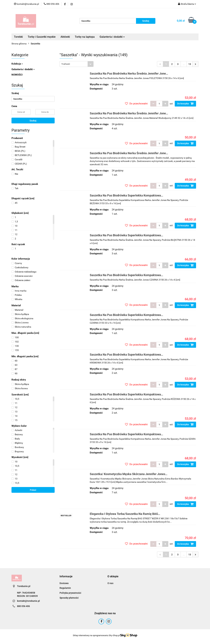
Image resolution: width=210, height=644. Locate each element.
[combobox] (77, 64)
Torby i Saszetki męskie (42, 37)
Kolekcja (17, 64)
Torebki (18, 37)
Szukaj (33, 121)
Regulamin (65, 588)
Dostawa (64, 583)
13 (190, 64)
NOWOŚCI (17, 75)
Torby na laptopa (85, 37)
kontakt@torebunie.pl (28, 601)
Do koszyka (185, 104)
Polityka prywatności (70, 593)
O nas (110, 583)
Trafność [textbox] (66, 64)
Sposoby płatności (69, 598)
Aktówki (65, 37)
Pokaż (33, 490)
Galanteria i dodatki (112, 37)
